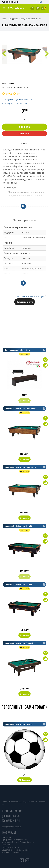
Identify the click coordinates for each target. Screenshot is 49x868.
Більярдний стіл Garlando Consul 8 (18, 585)
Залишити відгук (25, 302)
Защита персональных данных (15, 850)
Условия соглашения (11, 852)
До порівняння (20, 103)
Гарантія (6, 845)
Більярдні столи (14, 19)
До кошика (25, 127)
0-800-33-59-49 (11, 2)
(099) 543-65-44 (11, 821)
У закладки (7, 103)
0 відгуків (7, 100)
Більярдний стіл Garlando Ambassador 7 (20, 409)
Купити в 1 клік (24, 134)
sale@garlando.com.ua (12, 827)
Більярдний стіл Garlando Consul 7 (18, 526)
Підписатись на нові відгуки (31, 296)
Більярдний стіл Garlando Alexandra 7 (20, 724)
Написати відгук (24, 100)
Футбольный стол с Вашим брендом (18, 842)
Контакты (6, 837)
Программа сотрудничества (14, 839)
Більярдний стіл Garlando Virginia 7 (19, 643)
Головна (4, 19)
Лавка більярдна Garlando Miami (17, 350)
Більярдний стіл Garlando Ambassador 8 (20, 467)
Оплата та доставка (11, 847)
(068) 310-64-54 (11, 816)
